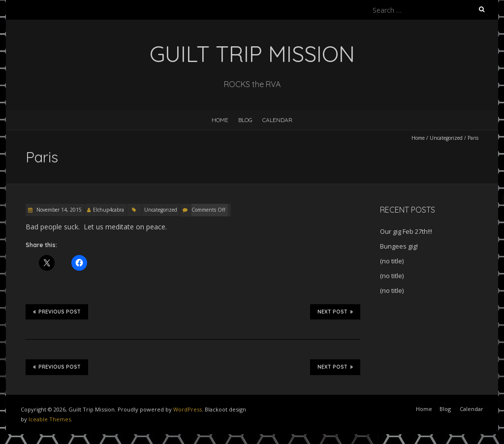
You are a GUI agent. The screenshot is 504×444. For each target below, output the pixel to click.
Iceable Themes (50, 419)
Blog (245, 120)
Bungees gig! (399, 246)
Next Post (335, 312)
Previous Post (57, 312)
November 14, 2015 (58, 210)
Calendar (277, 120)
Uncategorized (446, 138)
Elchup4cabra (109, 210)
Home (220, 120)
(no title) (392, 261)
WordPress (188, 409)
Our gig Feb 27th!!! (406, 231)
